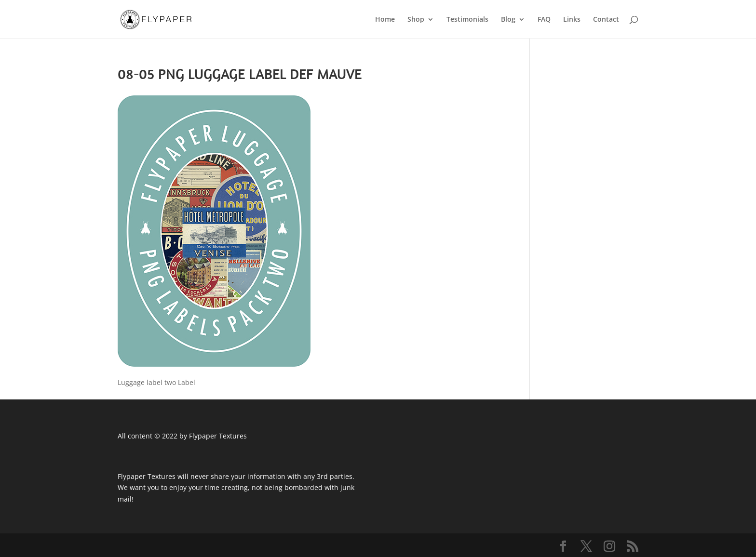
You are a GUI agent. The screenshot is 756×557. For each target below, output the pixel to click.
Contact (606, 20)
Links (572, 20)
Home (385, 20)
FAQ (544, 20)
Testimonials (467, 20)
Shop (416, 20)
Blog (508, 20)
